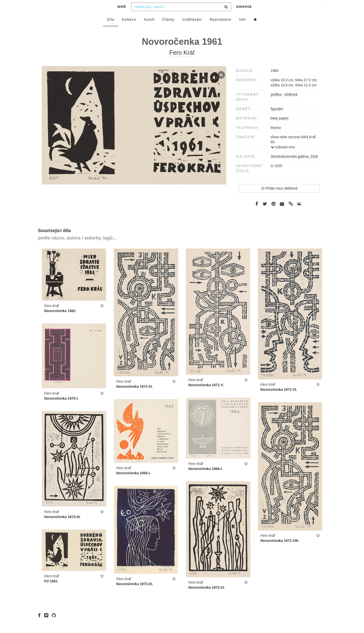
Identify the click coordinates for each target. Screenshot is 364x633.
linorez (276, 138)
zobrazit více (283, 157)
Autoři (149, 30)
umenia (244, 17)
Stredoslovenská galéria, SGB (294, 167)
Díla (111, 30)
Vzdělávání (192, 30)
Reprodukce (221, 30)
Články (168, 30)
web (122, 17)
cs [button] (326, 8)
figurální (277, 119)
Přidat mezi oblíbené (279, 198)
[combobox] (181, 17)
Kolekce (129, 30)
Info (242, 30)
